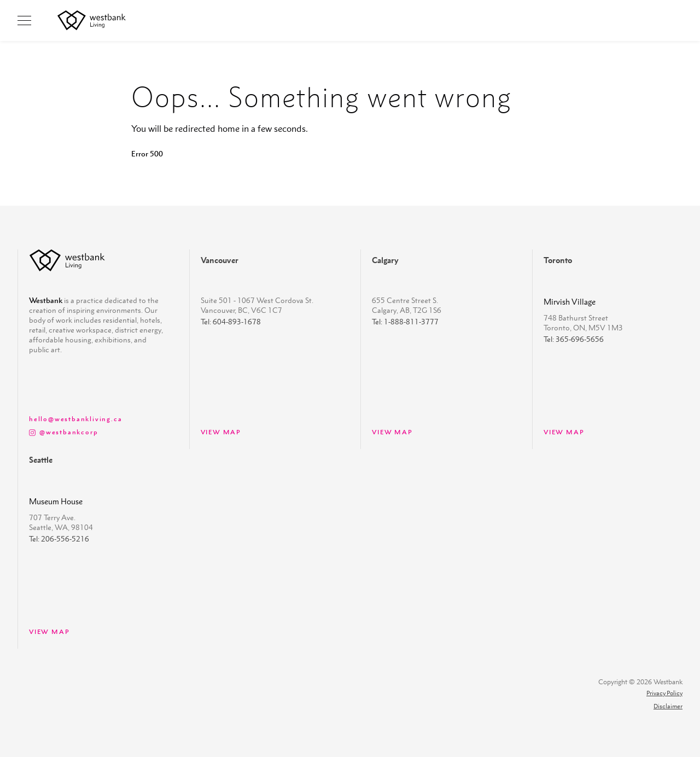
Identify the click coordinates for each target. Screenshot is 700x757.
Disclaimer (668, 706)
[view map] (98, 418)
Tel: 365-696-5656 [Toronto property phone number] (574, 339)
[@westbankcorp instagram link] (98, 432)
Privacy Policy (664, 693)
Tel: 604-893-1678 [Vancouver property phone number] (231, 322)
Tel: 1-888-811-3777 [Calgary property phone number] (405, 322)
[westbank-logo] (67, 260)
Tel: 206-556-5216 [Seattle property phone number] (59, 539)
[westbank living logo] (92, 20)
